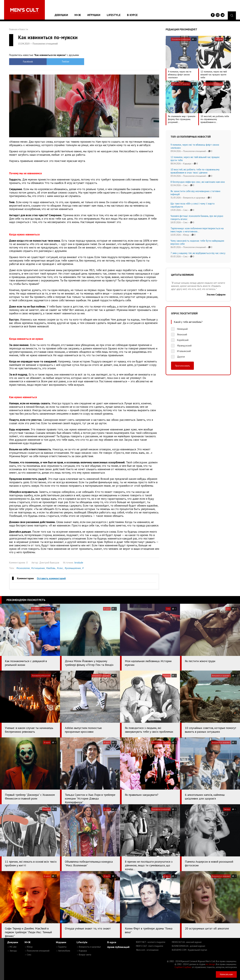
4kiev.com (147, 950)
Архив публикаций (118, 947)
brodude (79, 563)
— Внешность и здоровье (89, 947)
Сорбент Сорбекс (183, 967)
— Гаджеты (61, 947)
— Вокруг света (84, 955)
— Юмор (29, 947)
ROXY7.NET (151, 942)
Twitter (65, 62)
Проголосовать (182, 366)
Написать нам (226, 974)
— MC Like (12, 947)
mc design (210, 964)
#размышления (73, 568)
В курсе (132, 15)
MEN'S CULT (150, 946)
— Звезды (12, 951)
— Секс (28, 955)
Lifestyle (114, 15)
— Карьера (82, 951)
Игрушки (94, 15)
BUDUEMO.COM (189, 950)
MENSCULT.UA (187, 942)
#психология (23, 568)
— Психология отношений (37, 951)
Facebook (28, 62)
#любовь (51, 568)
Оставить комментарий (51, 578)
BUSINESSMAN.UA (188, 946)
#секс (60, 568)
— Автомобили (63, 951)
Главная (13, 29)
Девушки (61, 15)
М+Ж (78, 15)
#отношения (38, 568)
